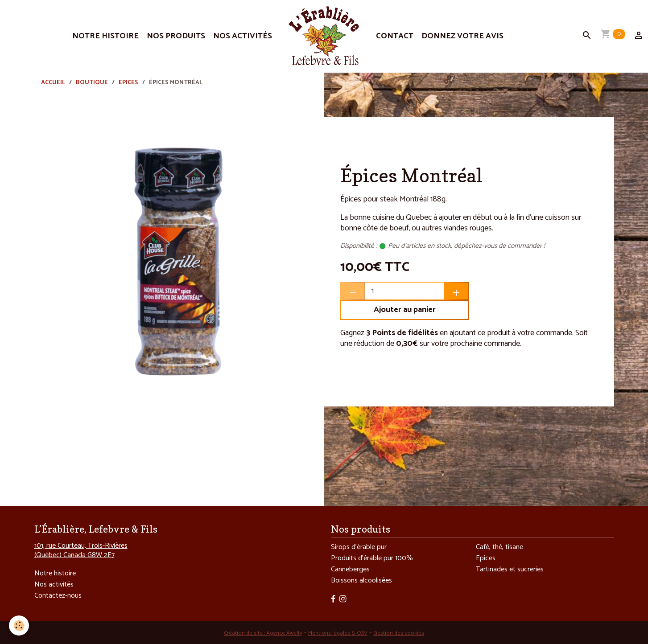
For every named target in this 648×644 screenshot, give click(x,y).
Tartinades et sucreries (510, 569)
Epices (128, 82)
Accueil (53, 82)
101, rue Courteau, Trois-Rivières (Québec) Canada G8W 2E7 (81, 550)
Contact (395, 36)
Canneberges (350, 569)
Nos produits (176, 36)
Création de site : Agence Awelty (263, 633)
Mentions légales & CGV (338, 633)
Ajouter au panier (405, 310)
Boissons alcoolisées (361, 580)
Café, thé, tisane (499, 547)
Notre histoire (105, 36)
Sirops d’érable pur (359, 547)
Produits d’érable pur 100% (372, 558)
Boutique (92, 82)
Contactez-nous (58, 596)
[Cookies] (19, 626)
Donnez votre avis (462, 36)
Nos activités (243, 36)
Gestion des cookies (399, 633)
